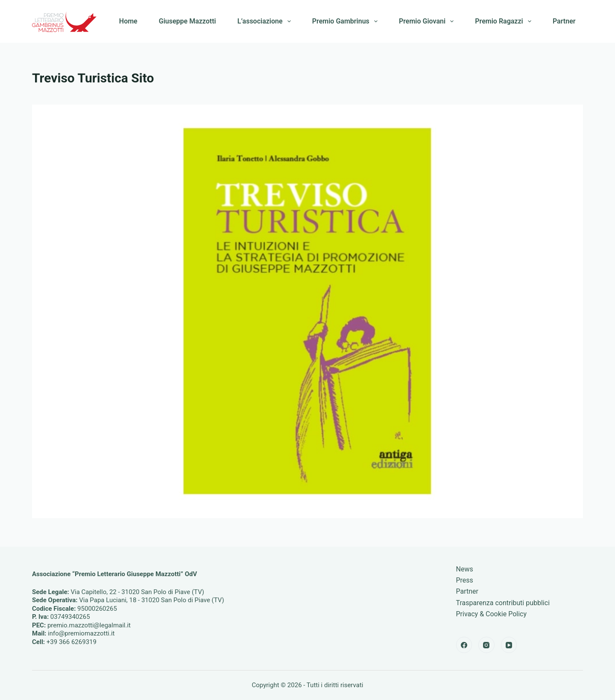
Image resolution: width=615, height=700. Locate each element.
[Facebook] (464, 645)
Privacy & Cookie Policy (492, 614)
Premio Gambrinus (347, 21)
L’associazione (266, 21)
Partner (564, 21)
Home (128, 21)
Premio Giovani (428, 21)
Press (465, 580)
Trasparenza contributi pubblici (503, 603)
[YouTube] (509, 645)
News (465, 569)
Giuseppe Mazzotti (187, 21)
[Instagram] (486, 645)
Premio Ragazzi (505, 21)
